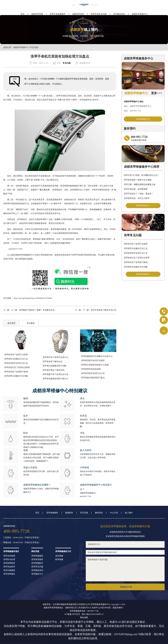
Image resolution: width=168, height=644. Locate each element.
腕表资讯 (99, 513)
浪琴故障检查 (9, 563)
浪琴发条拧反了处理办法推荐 (137, 259)
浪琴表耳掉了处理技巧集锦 (136, 264)
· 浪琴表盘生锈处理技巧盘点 (92, 378)
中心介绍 (114, 513)
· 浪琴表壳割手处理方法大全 (92, 373)
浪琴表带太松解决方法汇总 (136, 250)
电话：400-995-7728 (132, 111)
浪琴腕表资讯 (119, 13)
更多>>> (157, 93)
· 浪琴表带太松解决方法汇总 (16, 359)
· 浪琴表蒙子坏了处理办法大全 (55, 374)
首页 (22, 13)
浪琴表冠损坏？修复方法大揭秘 (138, 181)
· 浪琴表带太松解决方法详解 (16, 376)
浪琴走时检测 (9, 556)
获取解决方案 (126, 587)
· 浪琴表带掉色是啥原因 (90, 369)
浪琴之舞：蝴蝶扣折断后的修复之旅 (140, 185)
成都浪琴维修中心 (140, 13)
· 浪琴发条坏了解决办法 (52, 361)
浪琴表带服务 (9, 574)
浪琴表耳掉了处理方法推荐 (136, 245)
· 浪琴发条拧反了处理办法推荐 (17, 367)
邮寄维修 (59, 559)
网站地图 (84, 618)
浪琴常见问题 (37, 567)
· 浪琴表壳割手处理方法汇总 (16, 363)
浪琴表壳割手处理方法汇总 (136, 255)
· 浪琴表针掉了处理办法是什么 (55, 357)
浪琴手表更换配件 (58, 13)
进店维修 (59, 556)
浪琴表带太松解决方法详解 (136, 269)
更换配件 (69, 513)
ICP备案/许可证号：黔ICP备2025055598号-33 (84, 614)
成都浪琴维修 (37, 13)
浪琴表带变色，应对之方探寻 (137, 199)
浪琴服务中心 (37, 574)
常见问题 (34, 47)
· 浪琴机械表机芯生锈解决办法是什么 (96, 356)
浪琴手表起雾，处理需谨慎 (136, 190)
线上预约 (129, 513)
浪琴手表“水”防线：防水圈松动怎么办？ (142, 176)
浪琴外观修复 (9, 570)
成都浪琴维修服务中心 (25, 255)
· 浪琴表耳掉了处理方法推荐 (16, 355)
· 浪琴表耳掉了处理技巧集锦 (16, 372)
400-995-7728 (85, 496)
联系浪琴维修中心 (143, 206)
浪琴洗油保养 (9, 567)
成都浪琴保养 (78, 13)
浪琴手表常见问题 (99, 13)
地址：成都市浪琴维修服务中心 (138, 106)
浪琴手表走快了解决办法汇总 (104, 310)
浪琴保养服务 (37, 559)
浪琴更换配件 (37, 563)
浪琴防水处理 (9, 559)
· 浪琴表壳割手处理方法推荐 (92, 361)
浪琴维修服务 (52, 513)
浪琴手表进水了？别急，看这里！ (139, 194)
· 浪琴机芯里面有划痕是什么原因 (94, 365)
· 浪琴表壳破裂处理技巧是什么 (55, 379)
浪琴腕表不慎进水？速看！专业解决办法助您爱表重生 (43, 310)
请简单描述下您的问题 (125, 569)
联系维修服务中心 (143, 119)
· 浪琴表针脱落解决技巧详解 (54, 366)
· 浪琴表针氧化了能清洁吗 (53, 370)
